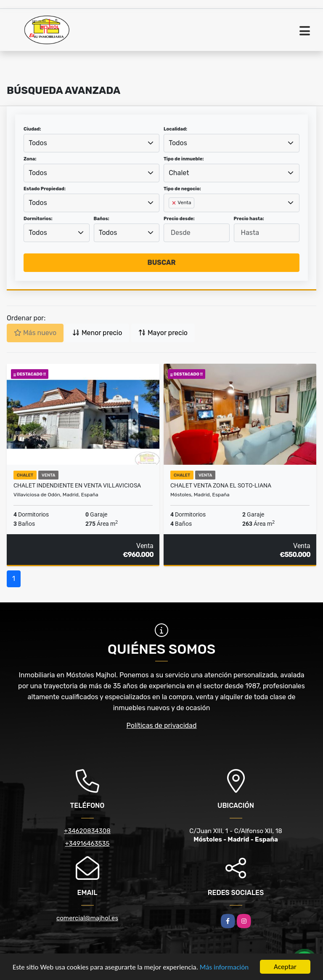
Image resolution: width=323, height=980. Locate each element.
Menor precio (97, 333)
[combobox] (91, 143)
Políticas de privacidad (162, 726)
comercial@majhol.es (87, 918)
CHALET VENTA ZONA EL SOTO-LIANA (221, 485)
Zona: (30, 159)
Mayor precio (163, 333)
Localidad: (175, 129)
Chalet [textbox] (179, 173)
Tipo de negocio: (182, 189)
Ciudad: (32, 129)
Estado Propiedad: (45, 189)
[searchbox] (171, 216)
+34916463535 (87, 844)
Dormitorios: (38, 219)
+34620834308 (87, 831)
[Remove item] (175, 203)
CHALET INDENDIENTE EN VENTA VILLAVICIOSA (77, 485)
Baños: (102, 219)
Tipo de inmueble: (184, 159)
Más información (224, 968)
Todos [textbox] (38, 143)
